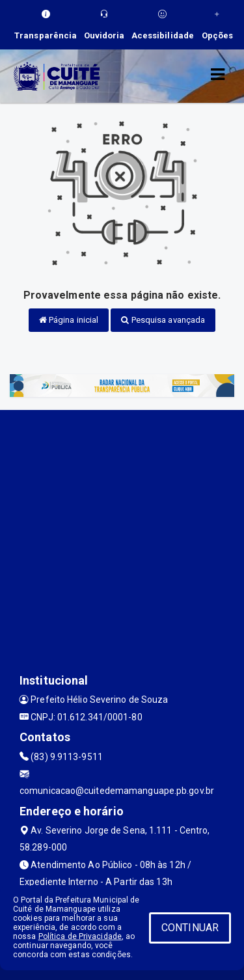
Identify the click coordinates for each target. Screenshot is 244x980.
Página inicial (69, 320)
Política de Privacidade (80, 936)
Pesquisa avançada (163, 320)
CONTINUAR (190, 928)
